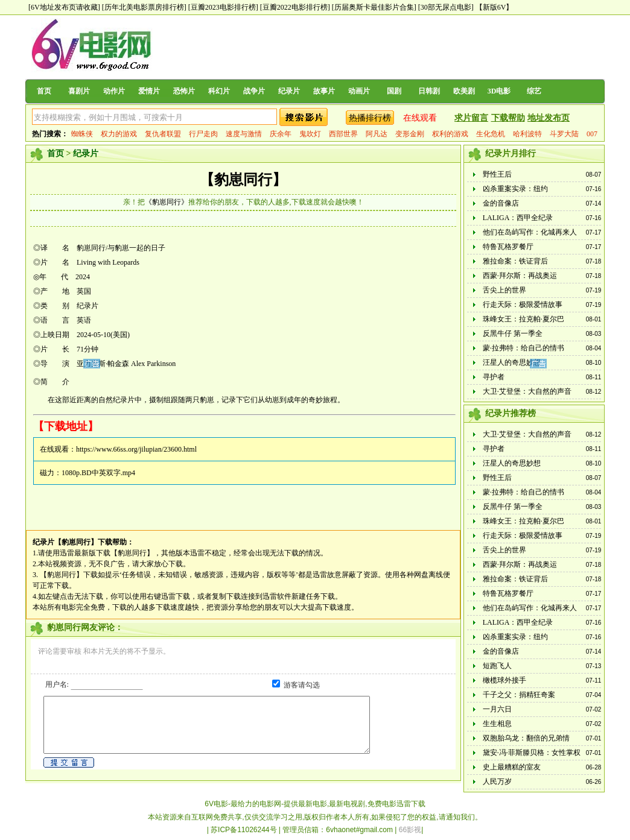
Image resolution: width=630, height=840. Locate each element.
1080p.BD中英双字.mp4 (98, 473)
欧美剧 (464, 91)
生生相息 (497, 724)
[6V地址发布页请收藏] (64, 7)
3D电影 (499, 91)
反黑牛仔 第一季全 (513, 333)
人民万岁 (497, 782)
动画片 (359, 91)
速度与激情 (244, 134)
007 (592, 134)
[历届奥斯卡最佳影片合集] (374, 7)
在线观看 (420, 118)
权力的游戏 (119, 134)
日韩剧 (429, 91)
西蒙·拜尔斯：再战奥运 (520, 276)
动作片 (114, 91)
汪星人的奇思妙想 (512, 362)
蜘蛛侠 (82, 134)
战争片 (254, 91)
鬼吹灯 (310, 134)
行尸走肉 (203, 134)
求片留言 (471, 118)
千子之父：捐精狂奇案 (519, 695)
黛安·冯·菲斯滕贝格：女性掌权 (532, 753)
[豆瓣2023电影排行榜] (223, 7)
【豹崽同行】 (243, 180)
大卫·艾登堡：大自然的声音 (527, 391)
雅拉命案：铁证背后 (515, 261)
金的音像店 (501, 203)
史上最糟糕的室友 (512, 767)
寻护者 (494, 377)
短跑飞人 (497, 666)
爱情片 (149, 91)
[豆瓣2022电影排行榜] (295, 7)
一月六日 (497, 709)
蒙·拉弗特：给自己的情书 (523, 348)
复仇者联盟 (163, 134)
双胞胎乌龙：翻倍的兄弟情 (526, 738)
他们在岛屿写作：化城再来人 (530, 232)
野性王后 (497, 174)
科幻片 (219, 91)
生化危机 (491, 134)
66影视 (410, 830)
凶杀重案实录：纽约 (515, 189)
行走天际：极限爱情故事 (523, 305)
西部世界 (343, 134)
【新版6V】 (495, 7)
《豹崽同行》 (167, 202)
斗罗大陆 (564, 134)
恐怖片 (184, 91)
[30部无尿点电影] (446, 7)
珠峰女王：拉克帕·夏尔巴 (523, 319)
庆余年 (281, 134)
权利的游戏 (450, 134)
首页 (44, 91)
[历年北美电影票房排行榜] (144, 7)
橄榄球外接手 (504, 680)
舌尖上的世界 (504, 290)
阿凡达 (377, 134)
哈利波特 (527, 134)
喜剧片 (79, 91)
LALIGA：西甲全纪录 (518, 218)
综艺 (534, 91)
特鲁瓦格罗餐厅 (508, 247)
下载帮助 (508, 118)
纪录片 (289, 91)
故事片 (324, 91)
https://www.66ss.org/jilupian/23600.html (136, 449)
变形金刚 (410, 134)
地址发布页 (549, 118)
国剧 (394, 91)
